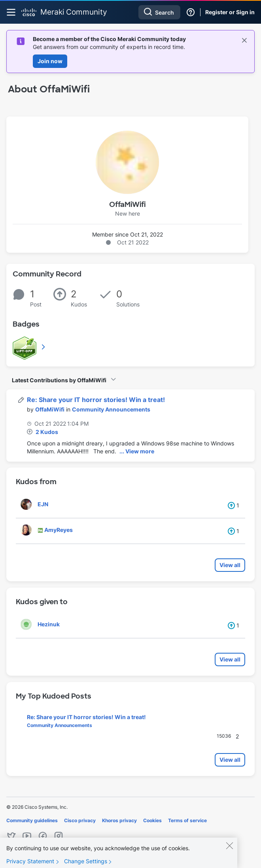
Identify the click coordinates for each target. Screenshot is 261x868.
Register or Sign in (230, 12)
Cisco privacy (80, 820)
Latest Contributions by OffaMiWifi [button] (59, 380)
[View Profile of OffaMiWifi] (50, 409)
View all (230, 565)
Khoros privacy (119, 820)
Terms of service (187, 820)
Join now (50, 61)
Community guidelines (32, 820)
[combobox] (159, 12)
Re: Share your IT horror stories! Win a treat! (96, 400)
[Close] (229, 853)
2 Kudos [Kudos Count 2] (47, 432)
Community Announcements (111, 409)
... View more (137, 451)
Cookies (152, 820)
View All (44, 347)
